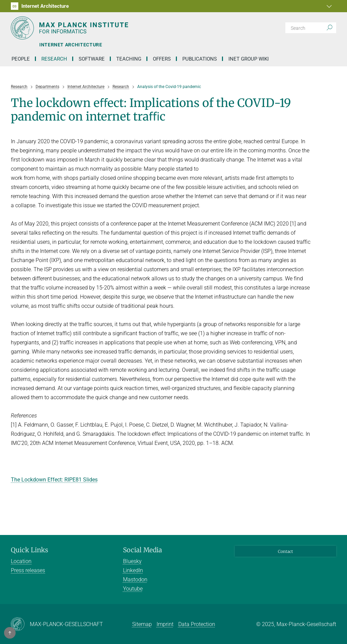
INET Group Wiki (249, 59)
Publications (200, 59)
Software (92, 59)
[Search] (311, 28)
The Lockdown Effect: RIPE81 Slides (54, 480)
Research (54, 59)
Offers (162, 59)
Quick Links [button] (29, 550)
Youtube (133, 589)
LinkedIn (133, 570)
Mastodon (135, 579)
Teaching (129, 59)
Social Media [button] (142, 550)
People (21, 59)
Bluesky (132, 561)
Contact (285, 551)
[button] (330, 6)
